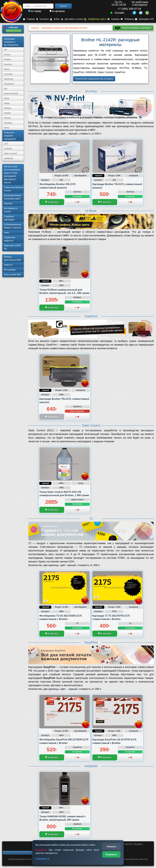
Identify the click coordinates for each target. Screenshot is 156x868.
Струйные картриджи (9, 218)
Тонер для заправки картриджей (10, 136)
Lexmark (8, 74)
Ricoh (7, 98)
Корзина (113, 19)
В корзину (52, 202)
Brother (7, 59)
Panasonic (9, 84)
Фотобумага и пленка (11, 210)
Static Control (10, 153)
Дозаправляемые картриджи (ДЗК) (13, 197)
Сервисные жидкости (10, 239)
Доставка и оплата (72, 19)
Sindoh (7, 113)
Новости (8, 265)
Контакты (42, 19)
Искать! (63, 6)
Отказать (111, 847)
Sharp (7, 103)
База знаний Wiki (12, 275)
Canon (7, 55)
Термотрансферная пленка (14, 189)
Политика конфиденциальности (18, 852)
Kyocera (8, 64)
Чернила (8, 203)
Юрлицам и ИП (144, 19)
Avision (7, 118)
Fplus (7, 128)
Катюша (8, 123)
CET (6, 144)
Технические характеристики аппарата (94, 79)
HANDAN (8, 158)
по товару (35, 11)
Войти (55, 19)
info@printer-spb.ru (95, 19)
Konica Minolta (11, 94)
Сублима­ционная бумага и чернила (13, 226)
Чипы (7, 233)
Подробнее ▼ (42, 859)
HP (5, 50)
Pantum (8, 108)
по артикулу (57, 11)
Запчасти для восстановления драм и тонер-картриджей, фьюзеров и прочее (12, 174)
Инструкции (10, 270)
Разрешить (111, 854)
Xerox (7, 69)
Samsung (8, 79)
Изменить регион (14, 31)
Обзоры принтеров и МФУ (13, 258)
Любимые (127, 19)
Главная (29, 19)
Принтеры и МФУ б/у (12, 247)
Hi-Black (8, 149)
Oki (6, 89)
